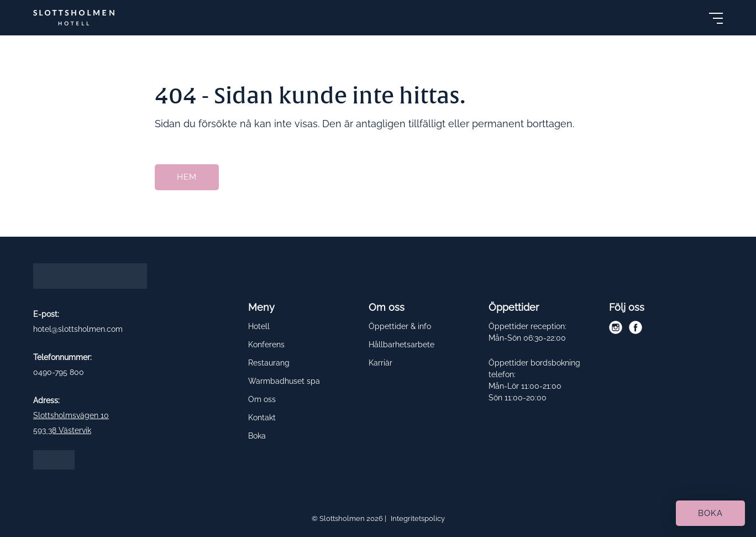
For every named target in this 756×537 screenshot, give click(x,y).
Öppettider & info (400, 326)
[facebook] (636, 327)
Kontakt (262, 418)
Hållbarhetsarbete (401, 345)
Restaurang (269, 363)
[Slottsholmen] (74, 18)
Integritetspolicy (418, 518)
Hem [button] (187, 177)
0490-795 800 (59, 372)
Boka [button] (710, 513)
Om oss (262, 399)
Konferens (266, 345)
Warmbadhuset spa (284, 381)
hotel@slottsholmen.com (78, 329)
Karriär (380, 363)
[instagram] (616, 327)
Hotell (259, 326)
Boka (257, 436)
